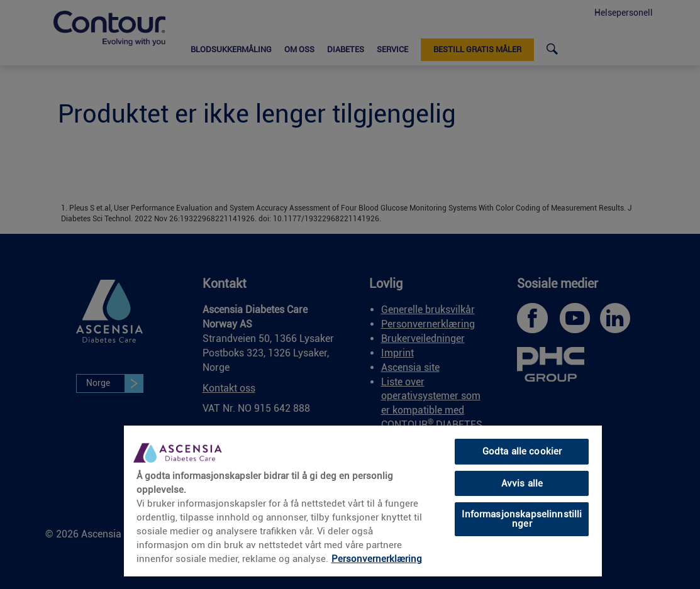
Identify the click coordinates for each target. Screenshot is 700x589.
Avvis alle (522, 483)
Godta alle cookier (522, 451)
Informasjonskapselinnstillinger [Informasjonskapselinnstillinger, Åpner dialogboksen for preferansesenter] (522, 519)
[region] (363, 500)
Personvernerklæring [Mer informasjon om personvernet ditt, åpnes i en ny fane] (377, 559)
